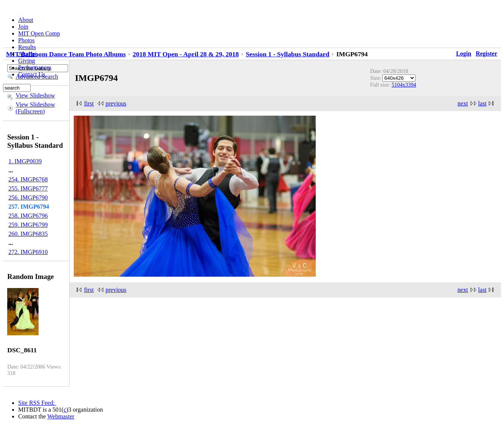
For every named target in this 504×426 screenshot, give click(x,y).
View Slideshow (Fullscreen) (35, 108)
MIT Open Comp (39, 33)
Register (486, 53)
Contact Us (32, 74)
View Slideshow (35, 95)
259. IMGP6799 (28, 225)
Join (23, 27)
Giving (26, 61)
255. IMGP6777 (28, 188)
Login (464, 53)
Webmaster (61, 416)
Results (27, 47)
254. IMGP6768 (28, 179)
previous (116, 103)
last (482, 103)
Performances (35, 67)
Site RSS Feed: (37, 403)
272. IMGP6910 (28, 252)
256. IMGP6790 (28, 198)
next (463, 103)
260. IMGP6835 (28, 234)
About (26, 20)
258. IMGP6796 (28, 216)
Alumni (27, 54)
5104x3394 (404, 85)
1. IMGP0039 (25, 161)
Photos (26, 40)
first (89, 103)
